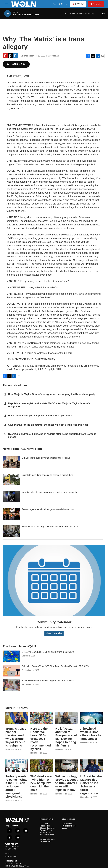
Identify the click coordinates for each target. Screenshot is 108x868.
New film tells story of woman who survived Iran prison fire (50, 492)
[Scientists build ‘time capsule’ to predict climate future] (12, 479)
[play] (7, 14)
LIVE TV (78, 4)
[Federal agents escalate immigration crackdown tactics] (12, 514)
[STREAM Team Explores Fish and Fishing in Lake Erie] (12, 656)
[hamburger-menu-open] (7, 4)
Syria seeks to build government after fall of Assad (46, 458)
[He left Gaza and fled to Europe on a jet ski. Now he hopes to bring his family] (67, 718)
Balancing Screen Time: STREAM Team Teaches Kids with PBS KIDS (55, 666)
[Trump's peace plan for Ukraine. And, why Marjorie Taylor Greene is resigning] (17, 718)
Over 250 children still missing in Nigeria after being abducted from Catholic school (52, 435)
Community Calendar (54, 622)
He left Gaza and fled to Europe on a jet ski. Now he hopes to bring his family (66, 737)
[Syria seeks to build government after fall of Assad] (12, 462)
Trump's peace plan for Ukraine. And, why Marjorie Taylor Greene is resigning (16, 737)
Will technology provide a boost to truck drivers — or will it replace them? (67, 783)
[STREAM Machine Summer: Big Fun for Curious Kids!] (12, 685)
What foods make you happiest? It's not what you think (40, 416)
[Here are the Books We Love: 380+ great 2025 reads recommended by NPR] (41, 718)
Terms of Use (46, 832)
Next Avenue (67, 824)
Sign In (63, 4)
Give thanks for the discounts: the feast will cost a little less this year (48, 425)
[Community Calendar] (54, 581)
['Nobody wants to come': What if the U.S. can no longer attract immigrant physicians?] (17, 766)
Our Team (44, 824)
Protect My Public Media (69, 827)
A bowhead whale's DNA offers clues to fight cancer (91, 734)
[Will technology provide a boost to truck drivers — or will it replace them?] (67, 766)
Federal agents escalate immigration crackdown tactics (48, 509)
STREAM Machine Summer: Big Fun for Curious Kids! (48, 681)
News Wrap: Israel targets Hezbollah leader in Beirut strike (50, 527)
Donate (97, 4)
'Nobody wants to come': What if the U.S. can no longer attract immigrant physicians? (16, 786)
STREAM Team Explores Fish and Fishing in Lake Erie (48, 652)
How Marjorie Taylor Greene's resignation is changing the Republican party (52, 394)
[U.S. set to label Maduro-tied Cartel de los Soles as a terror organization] (91, 766)
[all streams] (104, 14)
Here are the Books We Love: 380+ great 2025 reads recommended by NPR (41, 739)
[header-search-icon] (55, 4)
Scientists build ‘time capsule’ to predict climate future (47, 475)
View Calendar (54, 633)
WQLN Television (47, 839)
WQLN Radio (46, 842)
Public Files (45, 826)
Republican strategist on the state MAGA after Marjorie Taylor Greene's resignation (49, 405)
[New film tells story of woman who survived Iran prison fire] (12, 497)
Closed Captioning (48, 828)
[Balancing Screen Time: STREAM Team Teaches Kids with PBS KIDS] (12, 671)
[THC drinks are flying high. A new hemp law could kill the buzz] (41, 766)
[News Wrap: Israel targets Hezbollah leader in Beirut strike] (12, 531)
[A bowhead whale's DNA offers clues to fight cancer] (91, 718)
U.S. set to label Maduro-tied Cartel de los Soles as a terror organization (91, 785)
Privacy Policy (46, 830)
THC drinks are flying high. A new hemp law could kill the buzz (41, 783)
